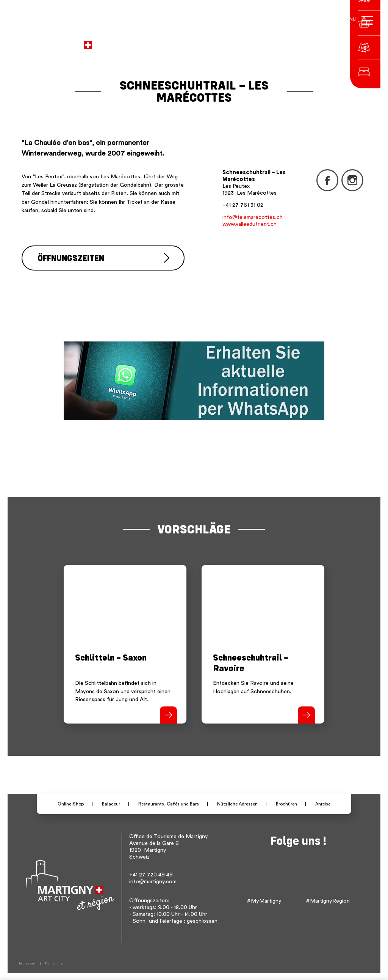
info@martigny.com (153, 881)
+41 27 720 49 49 (151, 874)
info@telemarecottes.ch (253, 217)
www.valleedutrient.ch (250, 224)
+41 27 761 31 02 (243, 205)
